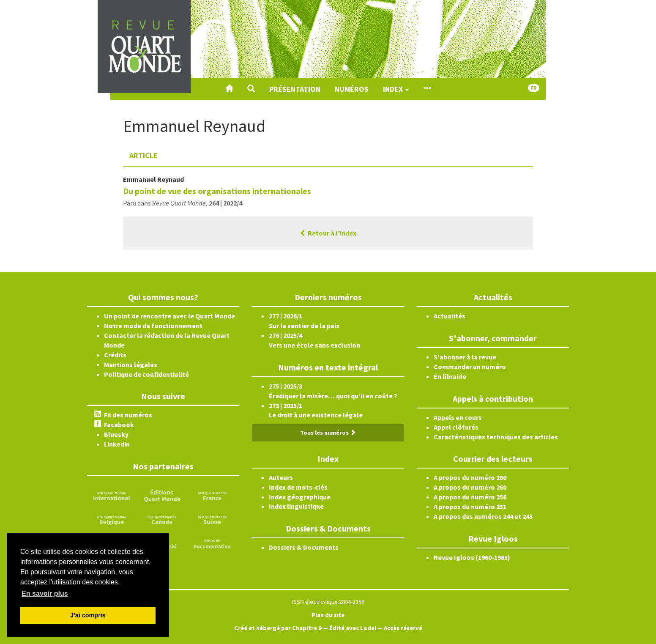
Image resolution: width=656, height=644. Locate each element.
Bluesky (116, 434)
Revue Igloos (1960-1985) (472, 557)
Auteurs (281, 477)
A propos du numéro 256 (470, 497)
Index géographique (300, 497)
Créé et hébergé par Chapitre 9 (278, 628)
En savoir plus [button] (45, 593)
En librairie (450, 376)
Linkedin (117, 444)
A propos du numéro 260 (470, 477)
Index (396, 89)
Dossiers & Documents (304, 547)
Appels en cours (458, 417)
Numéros (352, 89)
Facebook (119, 425)
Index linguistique (296, 506)
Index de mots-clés (298, 487)
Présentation (295, 89)
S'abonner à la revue (465, 357)
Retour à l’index (328, 233)
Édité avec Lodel (353, 628)
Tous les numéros (328, 433)
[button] (251, 89)
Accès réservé (403, 628)
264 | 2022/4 (225, 203)
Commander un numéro (470, 367)
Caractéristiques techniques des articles (496, 437)
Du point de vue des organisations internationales (217, 191)
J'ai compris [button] (88, 615)
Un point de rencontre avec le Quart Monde (169, 316)
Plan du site (328, 615)
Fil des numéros (128, 415)
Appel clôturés (456, 427)
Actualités (450, 316)
